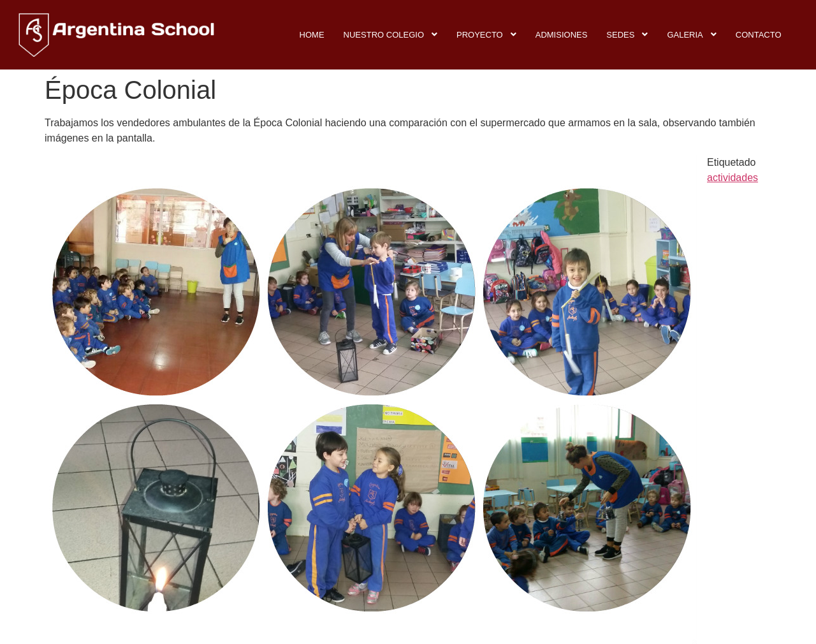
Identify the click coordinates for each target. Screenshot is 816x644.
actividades (732, 178)
